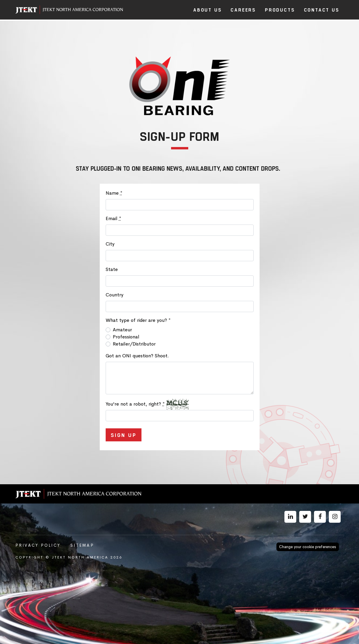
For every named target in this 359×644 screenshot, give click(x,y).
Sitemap (82, 545)
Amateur (122, 330)
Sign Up (124, 435)
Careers (243, 10)
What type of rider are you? (138, 320)
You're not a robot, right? (135, 404)
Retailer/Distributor (134, 344)
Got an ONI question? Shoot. (137, 356)
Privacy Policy (38, 545)
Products (280, 10)
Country (115, 295)
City (110, 244)
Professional (126, 337)
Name (114, 193)
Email (114, 218)
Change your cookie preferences (308, 547)
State (112, 269)
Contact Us (322, 10)
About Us (207, 10)
